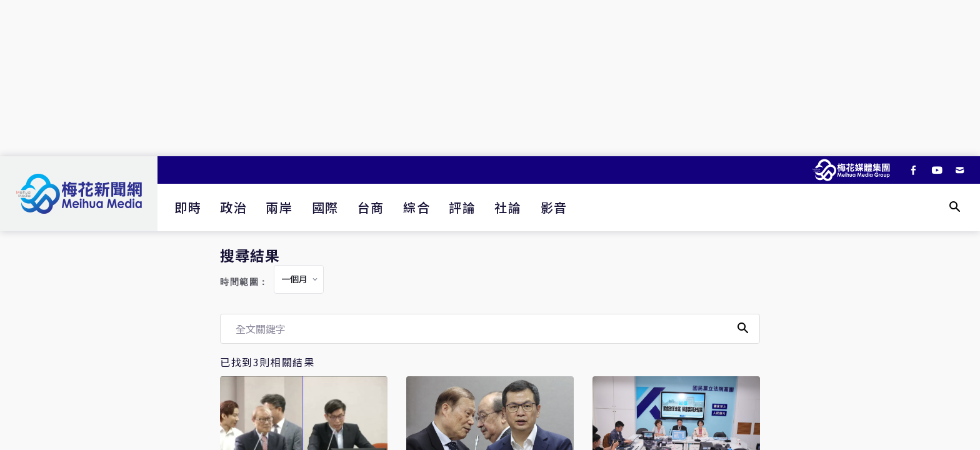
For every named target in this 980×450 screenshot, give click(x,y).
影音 (554, 207)
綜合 (417, 207)
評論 (462, 207)
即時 (188, 207)
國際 (325, 207)
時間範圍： (244, 282)
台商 (371, 207)
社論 (508, 207)
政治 (233, 207)
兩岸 (279, 207)
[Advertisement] (490, 78)
